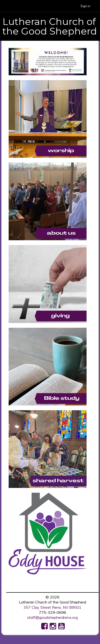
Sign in (85, 6)
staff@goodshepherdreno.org (52, 617)
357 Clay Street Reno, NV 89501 (52, 607)
